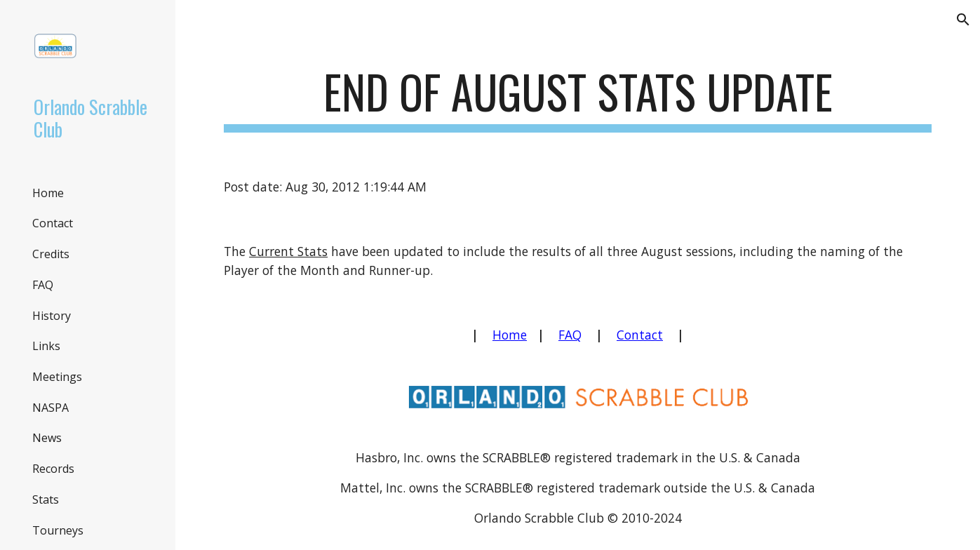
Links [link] (46, 346)
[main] (578, 99)
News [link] (47, 438)
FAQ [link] (43, 285)
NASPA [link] (51, 408)
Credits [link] (51, 254)
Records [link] (53, 469)
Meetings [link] (57, 377)
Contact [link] (53, 223)
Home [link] (48, 193)
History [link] (52, 316)
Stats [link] (46, 499)
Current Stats (288, 251)
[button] (963, 20)
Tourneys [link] (58, 530)
